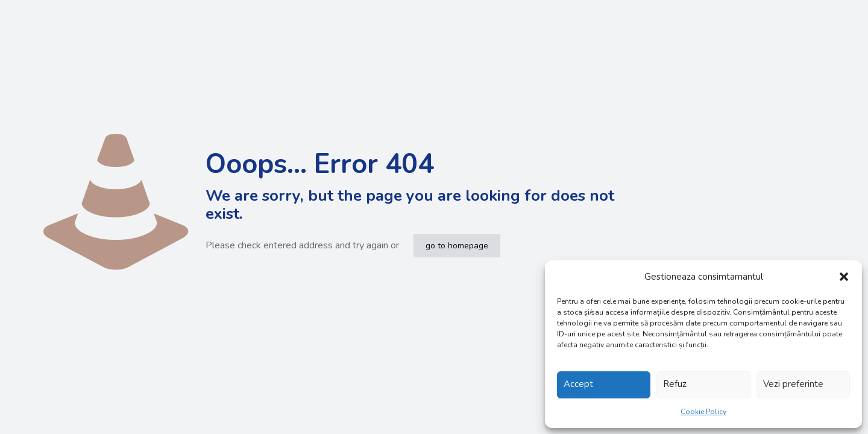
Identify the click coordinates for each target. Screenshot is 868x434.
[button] (844, 277)
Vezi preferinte (793, 384)
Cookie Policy (703, 412)
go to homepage (457, 246)
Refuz (675, 384)
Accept (578, 384)
